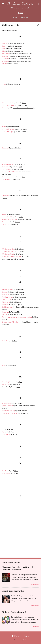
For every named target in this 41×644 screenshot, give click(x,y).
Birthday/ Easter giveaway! (14, 612)
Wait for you (6, 54)
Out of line (5, 305)
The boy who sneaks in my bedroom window (17, 317)
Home (15, 18)
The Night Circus (7, 297)
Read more (35, 584)
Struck (4, 84)
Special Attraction (7, 406)
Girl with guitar (7, 382)
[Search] (38, 4)
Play (3, 432)
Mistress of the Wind (8, 129)
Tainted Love (6, 302)
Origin (4, 51)
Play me (4, 64)
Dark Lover (5, 471)
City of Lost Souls (8, 103)
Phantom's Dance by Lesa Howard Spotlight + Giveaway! (17, 568)
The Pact (4, 224)
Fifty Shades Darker (8, 252)
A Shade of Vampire (8, 164)
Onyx (4, 46)
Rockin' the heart (7, 307)
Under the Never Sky (8, 411)
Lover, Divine (6, 434)
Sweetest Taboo (7, 300)
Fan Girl (5, 315)
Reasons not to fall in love (10, 322)
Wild (3, 366)
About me (24, 18)
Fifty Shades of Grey (8, 249)
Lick (3, 429)
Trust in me (5, 59)
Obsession (5, 56)
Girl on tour (5, 384)
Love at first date (7, 217)
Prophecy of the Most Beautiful (12, 257)
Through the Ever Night (9, 413)
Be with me (5, 61)
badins (25, 640)
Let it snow (5, 196)
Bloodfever (5, 295)
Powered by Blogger (20, 636)
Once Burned (6, 167)
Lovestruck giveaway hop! (13, 591)
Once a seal (5, 148)
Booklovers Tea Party (20, 4)
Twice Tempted (7, 169)
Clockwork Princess (8, 105)
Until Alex (5, 341)
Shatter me (5, 312)
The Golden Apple (7, 132)
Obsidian (5, 44)
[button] (38, 26)
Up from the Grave (8, 177)
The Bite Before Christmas (10, 172)
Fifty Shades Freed (8, 254)
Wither (4, 127)
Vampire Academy (7, 290)
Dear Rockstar (6, 403)
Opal (3, 49)
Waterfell (5, 222)
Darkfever (5, 292)
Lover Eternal (6, 473)
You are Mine (6, 179)
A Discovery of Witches (9, 219)
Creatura (4, 108)
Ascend (4, 214)
